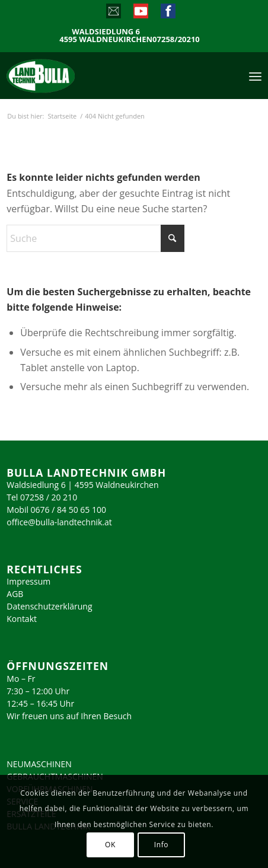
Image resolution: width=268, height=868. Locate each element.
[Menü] (255, 75)
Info (161, 845)
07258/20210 (176, 39)
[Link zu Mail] (113, 14)
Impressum (28, 581)
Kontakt (22, 619)
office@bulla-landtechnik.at (59, 522)
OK (110, 845)
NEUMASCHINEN (39, 764)
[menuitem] (255, 75)
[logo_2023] (66, 75)
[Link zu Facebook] (167, 14)
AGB (15, 594)
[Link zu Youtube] (140, 14)
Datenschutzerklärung (49, 606)
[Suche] (95, 238)
